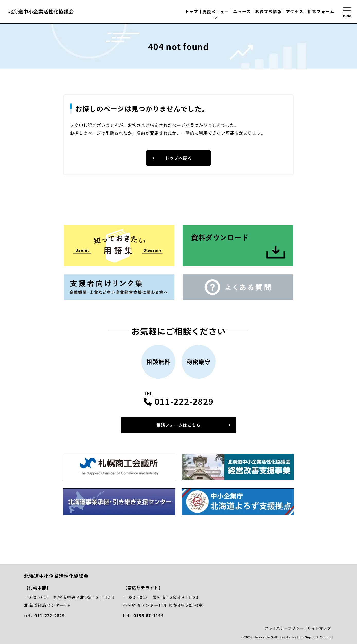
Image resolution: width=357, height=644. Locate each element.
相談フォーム (321, 11)
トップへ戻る (178, 158)
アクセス (295, 11)
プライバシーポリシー (284, 628)
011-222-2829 (184, 401)
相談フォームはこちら (179, 425)
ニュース (242, 11)
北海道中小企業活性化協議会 (41, 12)
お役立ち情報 (269, 11)
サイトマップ (319, 628)
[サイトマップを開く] (347, 12)
